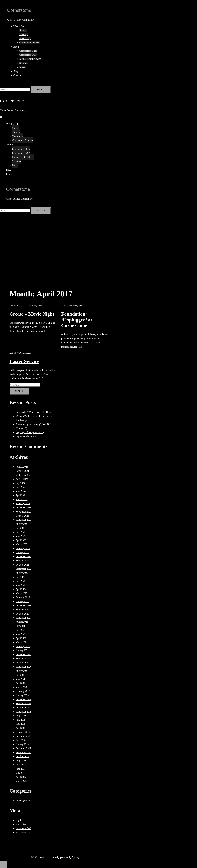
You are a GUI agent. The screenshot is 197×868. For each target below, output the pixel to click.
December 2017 (23, 748)
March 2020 (22, 687)
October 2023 (22, 516)
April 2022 (21, 589)
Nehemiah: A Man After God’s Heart (34, 412)
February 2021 (23, 646)
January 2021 (22, 650)
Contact (17, 75)
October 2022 (22, 565)
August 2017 (22, 761)
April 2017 (21, 777)
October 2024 (22, 471)
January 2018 (22, 744)
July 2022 (20, 577)
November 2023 (24, 512)
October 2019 (22, 708)
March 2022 (22, 593)
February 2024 (23, 503)
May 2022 (21, 585)
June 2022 (21, 581)
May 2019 (21, 724)
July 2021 (20, 626)
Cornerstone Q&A (28, 55)
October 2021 (22, 614)
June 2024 (21, 487)
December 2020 (23, 654)
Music (23, 67)
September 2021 (24, 618)
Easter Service (24, 361)
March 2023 (22, 544)
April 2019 (21, 728)
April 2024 (21, 495)
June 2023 (21, 532)
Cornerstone (19, 10)
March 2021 (22, 642)
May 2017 (21, 773)
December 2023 (23, 508)
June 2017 (21, 769)
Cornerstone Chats (29, 51)
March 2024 (22, 499)
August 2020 (22, 671)
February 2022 (23, 597)
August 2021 (22, 622)
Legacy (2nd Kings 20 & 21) (30, 432)
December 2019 (23, 699)
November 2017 (24, 752)
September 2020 (24, 667)
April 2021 (21, 638)
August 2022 (22, 573)
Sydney (76, 857)
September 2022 (24, 569)
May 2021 (21, 634)
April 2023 (21, 540)
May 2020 (21, 679)
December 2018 (23, 736)
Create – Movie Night (32, 314)
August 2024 (22, 479)
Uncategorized (36, 306)
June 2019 (21, 720)
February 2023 (23, 548)
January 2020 (22, 695)
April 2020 (21, 683)
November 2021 (24, 610)
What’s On (19, 26)
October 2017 (22, 756)
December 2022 (23, 556)
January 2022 (22, 601)
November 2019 (24, 703)
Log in (19, 820)
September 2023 (24, 520)
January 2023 (22, 552)
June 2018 (21, 740)
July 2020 (20, 675)
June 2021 (21, 630)
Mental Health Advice (30, 59)
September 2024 (24, 475)
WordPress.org (23, 833)
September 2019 (24, 712)
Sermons (24, 63)
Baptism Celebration (26, 436)
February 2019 (23, 732)
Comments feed (23, 828)
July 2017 (20, 765)
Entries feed (22, 824)
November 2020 (24, 659)
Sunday (23, 30)
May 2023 (21, 536)
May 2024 (21, 491)
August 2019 (22, 716)
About (16, 47)
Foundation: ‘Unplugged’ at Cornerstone (77, 320)
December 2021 (23, 606)
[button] (10, 82)
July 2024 (20, 483)
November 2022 (24, 561)
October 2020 (22, 663)
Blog (16, 71)
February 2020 (23, 691)
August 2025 (22, 467)
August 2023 (22, 524)
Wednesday (25, 38)
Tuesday (24, 34)
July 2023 (20, 528)
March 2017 (22, 781)
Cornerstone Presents (30, 43)
